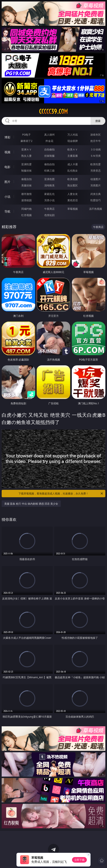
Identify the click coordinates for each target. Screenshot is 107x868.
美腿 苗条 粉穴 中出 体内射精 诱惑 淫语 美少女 (31, 504)
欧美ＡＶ (73, 149)
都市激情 (26, 194)
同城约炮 (26, 209)
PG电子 (27, 135)
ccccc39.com (53, 111)
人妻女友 (73, 194)
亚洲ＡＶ (26, 149)
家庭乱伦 (49, 194)
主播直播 (73, 156)
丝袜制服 (49, 156)
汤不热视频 (96, 209)
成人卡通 (73, 164)
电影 (7, 167)
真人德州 (49, 135)
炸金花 (49, 141)
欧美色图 (73, 179)
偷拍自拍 (49, 164)
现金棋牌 (73, 141)
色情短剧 (49, 215)
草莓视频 (73, 209)
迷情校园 (26, 200)
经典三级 (49, 171)
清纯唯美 (49, 185)
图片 (7, 182)
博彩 (7, 137)
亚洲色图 (49, 179)
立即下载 (79, 860)
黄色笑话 (73, 200)
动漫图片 (96, 179)
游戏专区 (96, 135)
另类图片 (96, 185)
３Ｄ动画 (96, 149)
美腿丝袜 (26, 185)
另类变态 (96, 171)
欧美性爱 (96, 164)
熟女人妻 (26, 156)
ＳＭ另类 (96, 156)
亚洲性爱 (26, 164)
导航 (7, 211)
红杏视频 (26, 215)
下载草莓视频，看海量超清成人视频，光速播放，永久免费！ (61, 494)
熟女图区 (73, 185)
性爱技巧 (96, 200)
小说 (7, 197)
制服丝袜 (26, 171)
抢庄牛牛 (96, 141)
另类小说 (49, 200)
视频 (7, 152)
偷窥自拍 (26, 179)
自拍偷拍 (49, 149)
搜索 (98, 121)
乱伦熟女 (73, 171)
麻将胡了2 (26, 141)
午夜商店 (49, 209)
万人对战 (73, 135)
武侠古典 (96, 194)
